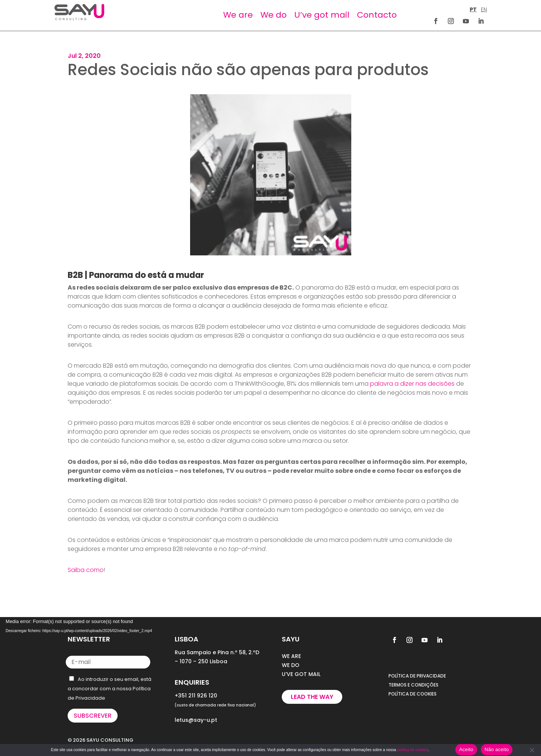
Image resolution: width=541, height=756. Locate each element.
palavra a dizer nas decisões (412, 384)
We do (274, 15)
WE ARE (291, 656)
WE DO (291, 665)
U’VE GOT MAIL (301, 674)
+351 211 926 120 (196, 696)
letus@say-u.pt (196, 720)
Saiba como (86, 570)
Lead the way (312, 697)
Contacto (377, 15)
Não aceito (497, 749)
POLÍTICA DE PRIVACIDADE (417, 676)
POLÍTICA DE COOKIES (413, 694)
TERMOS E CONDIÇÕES (413, 685)
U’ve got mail (322, 15)
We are (238, 15)
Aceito (466, 749)
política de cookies (413, 750)
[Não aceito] (532, 750)
